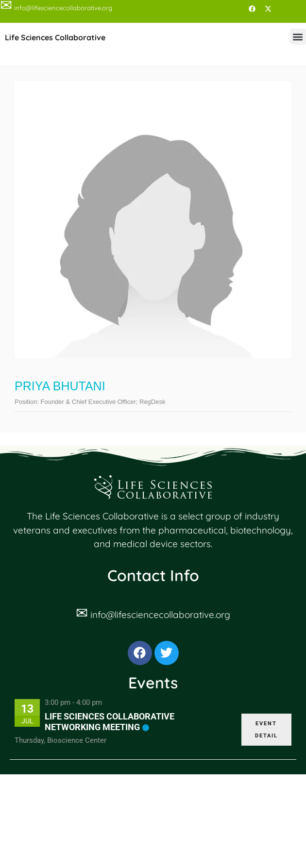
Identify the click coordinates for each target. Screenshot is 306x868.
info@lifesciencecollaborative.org (160, 615)
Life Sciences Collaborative (55, 37)
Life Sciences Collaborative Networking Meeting (110, 722)
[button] (298, 37)
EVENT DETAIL (266, 730)
